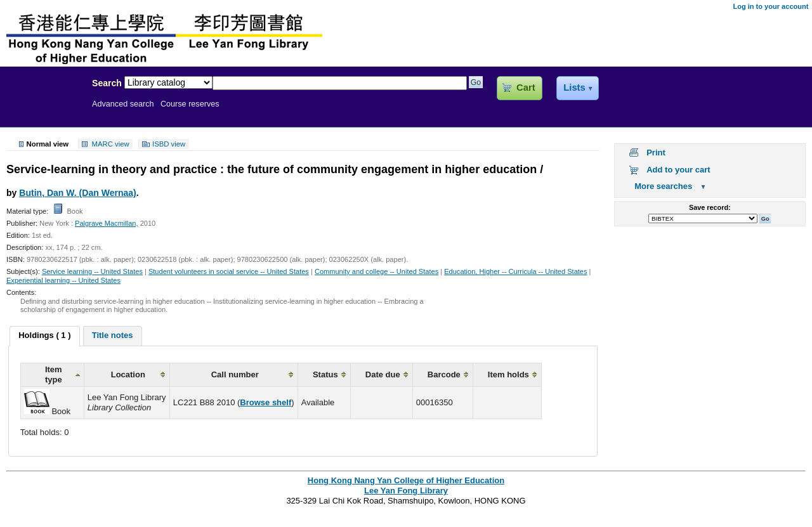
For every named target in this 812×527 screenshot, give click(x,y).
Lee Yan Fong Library (43, 110)
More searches (663, 186)
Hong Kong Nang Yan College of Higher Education (406, 480)
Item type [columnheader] (54, 374)
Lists (574, 88)
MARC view (111, 144)
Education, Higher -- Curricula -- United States (515, 271)
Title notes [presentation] (113, 335)
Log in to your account (770, 6)
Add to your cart (678, 170)
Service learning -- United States (92, 271)
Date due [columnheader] (383, 374)
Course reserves (190, 104)
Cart (526, 88)
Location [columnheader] (128, 374)
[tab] (44, 336)
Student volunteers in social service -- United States (229, 271)
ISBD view (169, 144)
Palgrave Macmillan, (106, 223)
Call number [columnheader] (235, 374)
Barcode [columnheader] (444, 374)
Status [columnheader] (325, 374)
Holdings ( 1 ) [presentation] (44, 335)
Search (107, 83)
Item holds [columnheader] (508, 374)
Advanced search (123, 104)
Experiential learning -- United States (63, 280)
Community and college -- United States (377, 271)
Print (656, 153)
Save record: (710, 207)
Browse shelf (265, 402)
